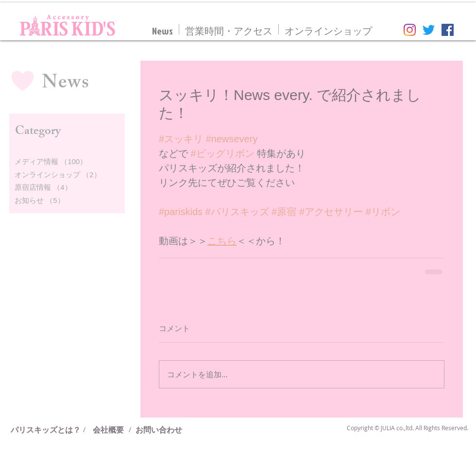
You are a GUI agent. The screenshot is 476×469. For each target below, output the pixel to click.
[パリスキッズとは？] (50, 430)
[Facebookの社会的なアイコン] (448, 30)
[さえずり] (429, 30)
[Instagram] (410, 30)
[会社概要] (108, 430)
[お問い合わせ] (159, 430)
